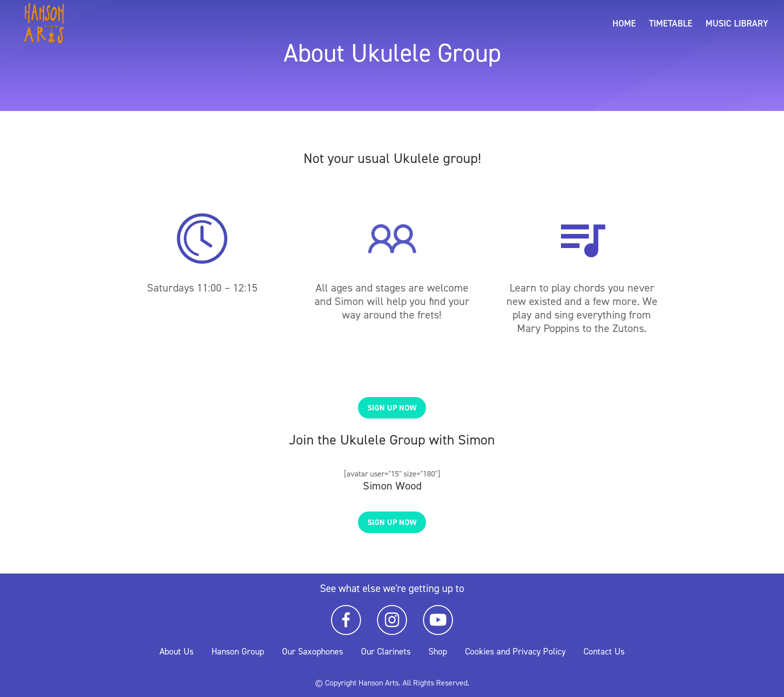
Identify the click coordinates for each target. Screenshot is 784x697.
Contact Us (604, 651)
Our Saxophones (312, 651)
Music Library (737, 25)
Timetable (671, 25)
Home (624, 25)
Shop (438, 651)
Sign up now (392, 408)
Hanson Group (238, 651)
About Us (176, 651)
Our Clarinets (386, 651)
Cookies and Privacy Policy (515, 651)
